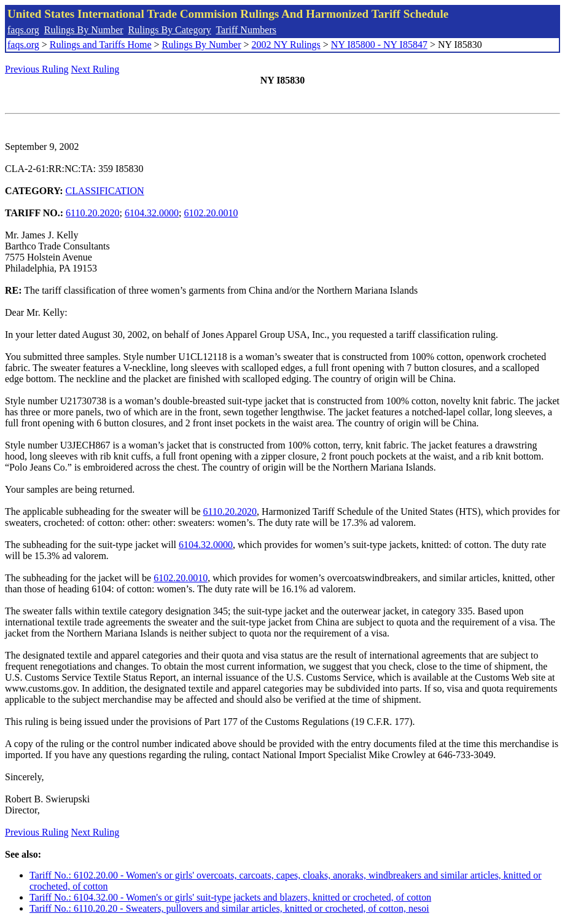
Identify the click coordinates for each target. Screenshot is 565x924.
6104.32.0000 (152, 213)
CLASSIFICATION (105, 191)
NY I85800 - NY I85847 (379, 45)
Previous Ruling (37, 69)
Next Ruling (95, 69)
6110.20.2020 (92, 213)
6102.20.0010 (211, 213)
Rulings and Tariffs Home (101, 45)
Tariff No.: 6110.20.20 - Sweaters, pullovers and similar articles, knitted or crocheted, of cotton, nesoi (229, 908)
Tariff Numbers (246, 30)
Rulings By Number (84, 30)
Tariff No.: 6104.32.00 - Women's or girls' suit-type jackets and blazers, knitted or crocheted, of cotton (230, 897)
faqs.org (23, 30)
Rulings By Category (170, 30)
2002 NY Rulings (286, 45)
